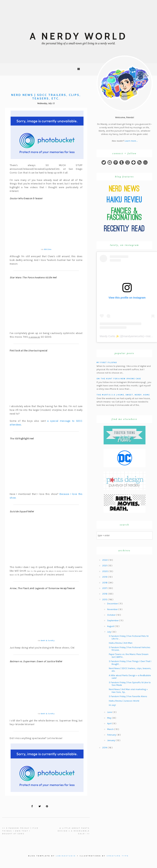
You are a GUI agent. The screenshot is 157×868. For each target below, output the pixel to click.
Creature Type (118, 856)
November (113, 609)
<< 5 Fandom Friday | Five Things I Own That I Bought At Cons (20, 831)
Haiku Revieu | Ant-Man (121, 643)
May (110, 718)
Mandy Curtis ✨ (109, 336)
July (109, 632)
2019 (105, 577)
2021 (105, 566)
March (111, 729)
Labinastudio (66, 856)
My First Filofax (107, 362)
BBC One (48, 249)
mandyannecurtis (133, 336)
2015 (105, 600)
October (112, 615)
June (110, 712)
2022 (105, 560)
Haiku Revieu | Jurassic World (124, 701)
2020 (105, 571)
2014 (105, 748)
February (112, 735)
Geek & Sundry (48, 641)
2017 (105, 588)
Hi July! (112, 705)
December (113, 604)
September (113, 620)
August (111, 626)
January (111, 740)
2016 (105, 594)
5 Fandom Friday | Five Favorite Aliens (128, 696)
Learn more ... (131, 141)
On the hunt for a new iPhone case (119, 379)
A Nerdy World (78, 36)
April (110, 723)
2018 (105, 583)
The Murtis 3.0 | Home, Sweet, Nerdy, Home (123, 395)
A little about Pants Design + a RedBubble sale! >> (74, 831)
